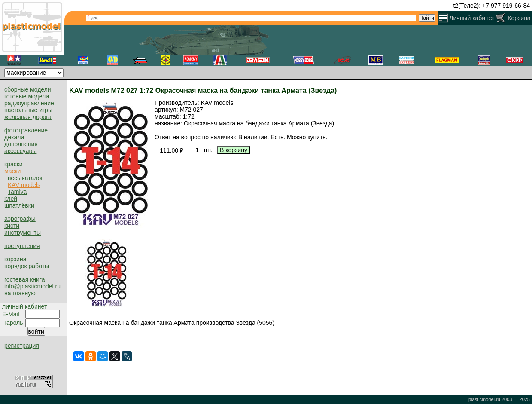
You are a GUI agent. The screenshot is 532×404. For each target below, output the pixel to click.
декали (14, 137)
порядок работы (27, 266)
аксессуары (20, 151)
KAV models (24, 185)
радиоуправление (29, 103)
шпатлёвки (19, 205)
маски (12, 171)
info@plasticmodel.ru (32, 286)
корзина (15, 259)
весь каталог (25, 178)
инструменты (23, 233)
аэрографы (20, 219)
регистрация (22, 346)
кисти (12, 226)
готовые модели (27, 96)
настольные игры (28, 110)
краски (14, 164)
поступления (22, 246)
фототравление (26, 130)
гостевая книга (24, 279)
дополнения (21, 144)
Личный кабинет (472, 18)
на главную (20, 293)
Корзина (519, 18)
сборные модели (28, 89)
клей (11, 199)
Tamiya (17, 192)
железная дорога (28, 117)
